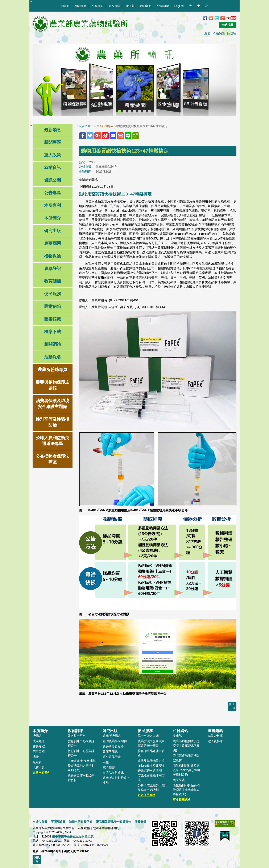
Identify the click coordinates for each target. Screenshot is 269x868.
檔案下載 (53, 332)
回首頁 (65, 6)
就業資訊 (53, 167)
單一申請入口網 (148, 736)
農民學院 (179, 780)
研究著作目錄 (111, 757)
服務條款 (141, 822)
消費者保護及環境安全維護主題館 (53, 404)
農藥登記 (53, 269)
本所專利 (53, 205)
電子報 (130, 6)
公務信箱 (98, 6)
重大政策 (53, 155)
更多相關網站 (182, 800)
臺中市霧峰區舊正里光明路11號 (73, 836)
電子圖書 (109, 767)
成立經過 (39, 741)
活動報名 (146, 6)
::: (31, 2)
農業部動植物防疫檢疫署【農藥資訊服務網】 (186, 746)
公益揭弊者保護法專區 (53, 459)
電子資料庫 (215, 741)
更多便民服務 (146, 795)
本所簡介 (53, 218)
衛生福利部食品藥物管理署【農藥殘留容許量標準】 (186, 790)
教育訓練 (53, 281)
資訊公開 (53, 180)
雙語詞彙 (163, 6)
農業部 (177, 736)
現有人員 (39, 767)
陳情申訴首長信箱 (81, 822)
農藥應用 (53, 243)
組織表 (37, 762)
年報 (105, 762)
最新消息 (53, 130)
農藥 (207, 33)
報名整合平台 (77, 736)
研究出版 (53, 231)
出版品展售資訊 (113, 773)
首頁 (96, 126)
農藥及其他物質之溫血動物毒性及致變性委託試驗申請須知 (151, 765)
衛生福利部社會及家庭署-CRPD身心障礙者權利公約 (186, 770)
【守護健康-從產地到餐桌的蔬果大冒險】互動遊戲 (82, 765)
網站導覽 (81, 6)
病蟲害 (232, 33)
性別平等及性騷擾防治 (53, 422)
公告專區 (53, 193)
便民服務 (53, 294)
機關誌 (37, 736)
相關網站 (53, 344)
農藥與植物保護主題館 (53, 385)
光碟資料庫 (215, 736)
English (179, 6)
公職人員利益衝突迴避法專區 (53, 441)
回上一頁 (232, 706)
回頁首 (37, 859)
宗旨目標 (39, 752)
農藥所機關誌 (111, 736)
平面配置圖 (58, 822)
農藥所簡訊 (110, 752)
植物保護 (219, 33)
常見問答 (115, 6)
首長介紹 (39, 746)
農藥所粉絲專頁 (53, 370)
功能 (36, 757)
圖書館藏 (53, 319)
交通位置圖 (40, 822)
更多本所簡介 (41, 772)
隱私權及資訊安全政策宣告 (114, 822)
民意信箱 (53, 306)
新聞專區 (53, 142)
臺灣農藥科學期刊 (115, 741)
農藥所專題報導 (113, 746)
